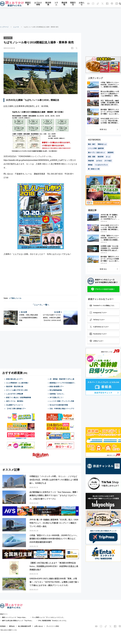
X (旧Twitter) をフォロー (99, 327)
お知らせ (82, 4)
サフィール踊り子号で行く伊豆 (17, 390)
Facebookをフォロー (98, 334)
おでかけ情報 (38, 4)
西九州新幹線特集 (56, 390)
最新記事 (28, 4)
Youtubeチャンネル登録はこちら (102, 306)
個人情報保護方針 (24, 626)
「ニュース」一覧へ (41, 305)
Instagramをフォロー (98, 313)
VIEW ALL (103, 129)
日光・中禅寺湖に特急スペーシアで (62, 408)
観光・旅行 (92, 144)
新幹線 (90, 165)
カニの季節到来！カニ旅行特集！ (18, 383)
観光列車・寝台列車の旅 (15, 386)
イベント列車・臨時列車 (96, 148)
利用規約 (3, 626)
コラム (56, 4)
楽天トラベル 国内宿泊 (15, 401)
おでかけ (99, 161)
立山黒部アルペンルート (15, 405)
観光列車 (101, 157)
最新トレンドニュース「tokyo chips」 (14, 617)
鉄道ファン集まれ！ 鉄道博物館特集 (19, 397)
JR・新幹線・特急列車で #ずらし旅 (62, 379)
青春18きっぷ (102, 144)
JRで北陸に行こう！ (57, 397)
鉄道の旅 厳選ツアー (57, 386)
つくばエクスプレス (101, 165)
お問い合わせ (39, 626)
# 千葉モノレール (15, 298)
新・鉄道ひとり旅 (94, 169)
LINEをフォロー (97, 341)
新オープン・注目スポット (97, 153)
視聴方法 (73, 4)
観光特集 (48, 4)
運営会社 (12, 626)
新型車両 (111, 153)
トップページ (4, 27)
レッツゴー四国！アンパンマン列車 (62, 401)
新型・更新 (92, 157)
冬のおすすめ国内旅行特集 (59, 405)
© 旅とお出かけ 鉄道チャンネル (8, 630)
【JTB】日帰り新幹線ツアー (16, 408)
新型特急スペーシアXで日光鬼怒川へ (62, 383)
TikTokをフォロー (97, 320)
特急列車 (91, 161)
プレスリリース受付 (53, 626)
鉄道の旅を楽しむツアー (15, 379)
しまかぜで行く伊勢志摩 (15, 394)
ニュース (16, 27)
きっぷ (108, 157)
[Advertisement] (60, 17)
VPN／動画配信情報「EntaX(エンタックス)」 (53, 620)
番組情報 (64, 4)
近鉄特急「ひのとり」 (57, 394)
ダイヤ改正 (108, 161)
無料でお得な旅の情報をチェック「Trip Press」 (17, 620)
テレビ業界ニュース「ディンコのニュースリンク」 (48, 617)
